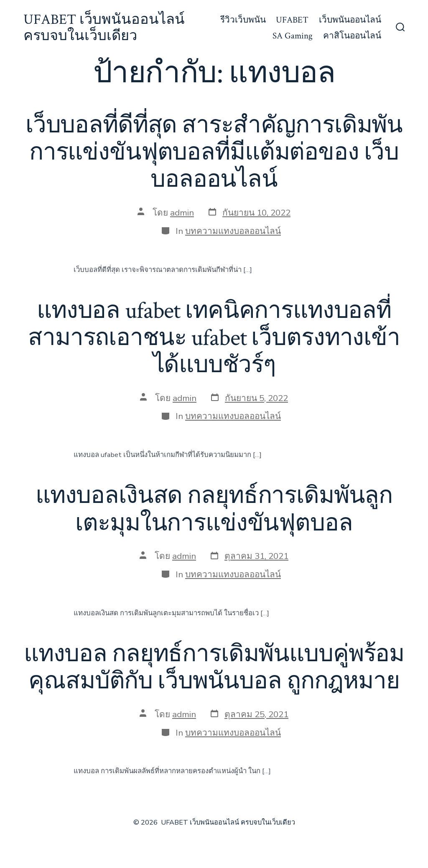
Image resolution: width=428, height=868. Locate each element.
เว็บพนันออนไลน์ (350, 20)
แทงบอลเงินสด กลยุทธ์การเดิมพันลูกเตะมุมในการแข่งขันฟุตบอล (214, 509)
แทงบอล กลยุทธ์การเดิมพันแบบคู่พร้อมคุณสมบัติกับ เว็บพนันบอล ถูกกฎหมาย (214, 668)
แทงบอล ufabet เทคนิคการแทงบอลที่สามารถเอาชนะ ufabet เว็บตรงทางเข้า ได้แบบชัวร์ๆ (214, 338)
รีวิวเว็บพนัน (243, 20)
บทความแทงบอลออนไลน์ (233, 231)
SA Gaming (293, 36)
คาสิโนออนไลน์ (352, 36)
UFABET (292, 20)
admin (182, 213)
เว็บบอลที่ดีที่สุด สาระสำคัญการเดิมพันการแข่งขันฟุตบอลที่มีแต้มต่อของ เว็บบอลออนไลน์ (214, 152)
